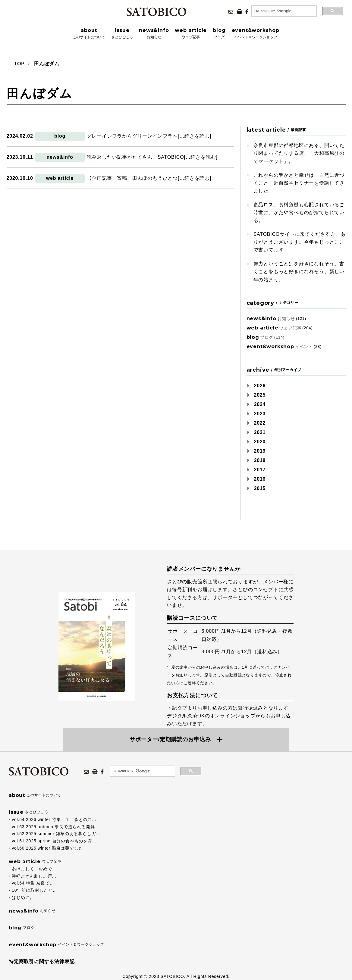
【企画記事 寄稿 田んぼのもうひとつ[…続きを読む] (149, 178)
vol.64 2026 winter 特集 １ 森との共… (54, 819)
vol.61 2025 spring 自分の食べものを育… (54, 841)
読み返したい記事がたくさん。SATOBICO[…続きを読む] (152, 157)
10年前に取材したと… (34, 890)
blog (60, 136)
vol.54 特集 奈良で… (33, 883)
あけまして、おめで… (34, 869)
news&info (60, 157)
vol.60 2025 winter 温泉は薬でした (47, 848)
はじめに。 (23, 897)
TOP (19, 64)
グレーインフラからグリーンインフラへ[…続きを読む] (149, 136)
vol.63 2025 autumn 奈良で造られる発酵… (55, 827)
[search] (283, 11)
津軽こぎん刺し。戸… (34, 876)
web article (60, 178)
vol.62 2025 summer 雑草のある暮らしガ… (56, 834)
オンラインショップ (233, 716)
